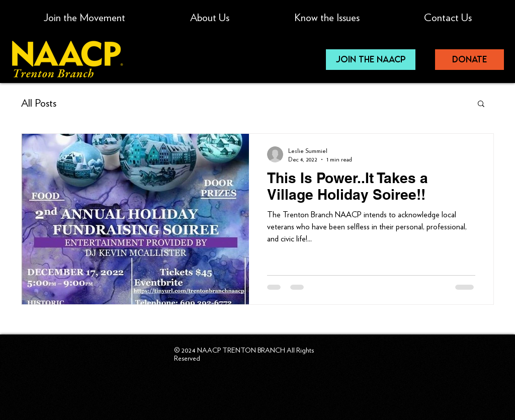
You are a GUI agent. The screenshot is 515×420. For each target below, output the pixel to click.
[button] (327, 13)
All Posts (39, 103)
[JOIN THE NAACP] (371, 60)
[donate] (469, 60)
